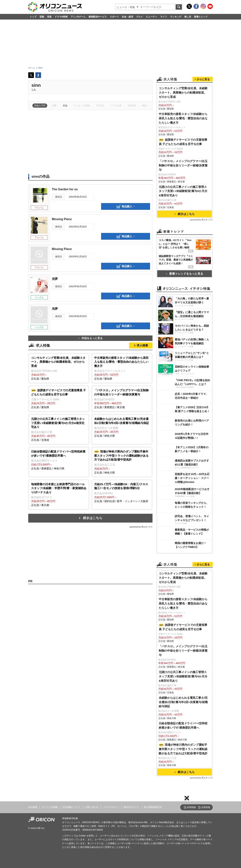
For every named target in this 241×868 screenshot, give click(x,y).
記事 (54, 106)
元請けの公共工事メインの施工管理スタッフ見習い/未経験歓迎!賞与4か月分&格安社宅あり (183, 191)
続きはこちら (93, 518)
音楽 (49, 17)
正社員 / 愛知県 (59, 368)
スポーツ (114, 17)
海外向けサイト (131, 807)
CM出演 (132, 106)
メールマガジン (111, 807)
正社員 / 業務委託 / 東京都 (122, 398)
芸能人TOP (40, 106)
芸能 (42, 17)
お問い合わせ (92, 807)
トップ (33, 17)
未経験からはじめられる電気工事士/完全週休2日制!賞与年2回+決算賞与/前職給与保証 (183, 702)
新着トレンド (201, 17)
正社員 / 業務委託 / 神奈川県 (59, 460)
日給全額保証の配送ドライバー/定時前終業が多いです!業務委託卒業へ (183, 725)
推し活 (188, 17)
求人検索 (142, 345)
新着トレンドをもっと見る (185, 274)
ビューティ (152, 17)
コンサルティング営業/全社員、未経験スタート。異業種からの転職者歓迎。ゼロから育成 (183, 93)
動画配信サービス (98, 17)
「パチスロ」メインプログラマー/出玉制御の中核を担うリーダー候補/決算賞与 (183, 165)
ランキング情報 (82, 106)
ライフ (164, 17)
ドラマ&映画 (61, 17)
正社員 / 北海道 (59, 429)
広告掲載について (71, 807)
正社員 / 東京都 (59, 494)
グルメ (140, 17)
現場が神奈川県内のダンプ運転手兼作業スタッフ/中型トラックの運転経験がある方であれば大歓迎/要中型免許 (183, 749)
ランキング (176, 17)
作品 (65, 106)
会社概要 (33, 807)
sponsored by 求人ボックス (141, 527)
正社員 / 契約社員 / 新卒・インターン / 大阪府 (122, 492)
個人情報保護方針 (153, 807)
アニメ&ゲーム (78, 17)
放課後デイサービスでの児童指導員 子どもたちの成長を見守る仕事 (183, 142)
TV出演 (100, 106)
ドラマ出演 (116, 106)
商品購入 (126, 207)
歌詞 (144, 106)
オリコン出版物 (50, 807)
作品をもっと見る (90, 338)
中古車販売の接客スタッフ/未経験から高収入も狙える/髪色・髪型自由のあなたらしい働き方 (183, 118)
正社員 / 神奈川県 (122, 427)
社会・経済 (127, 17)
